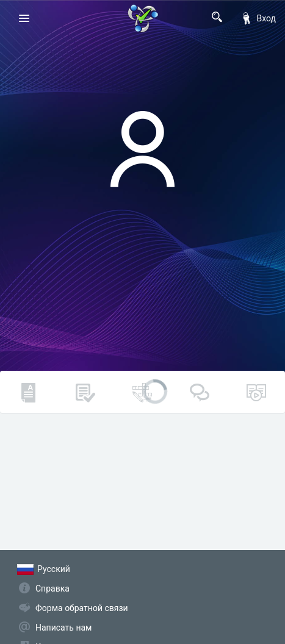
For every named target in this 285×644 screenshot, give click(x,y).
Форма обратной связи (82, 608)
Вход (258, 18)
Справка (52, 589)
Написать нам (63, 628)
